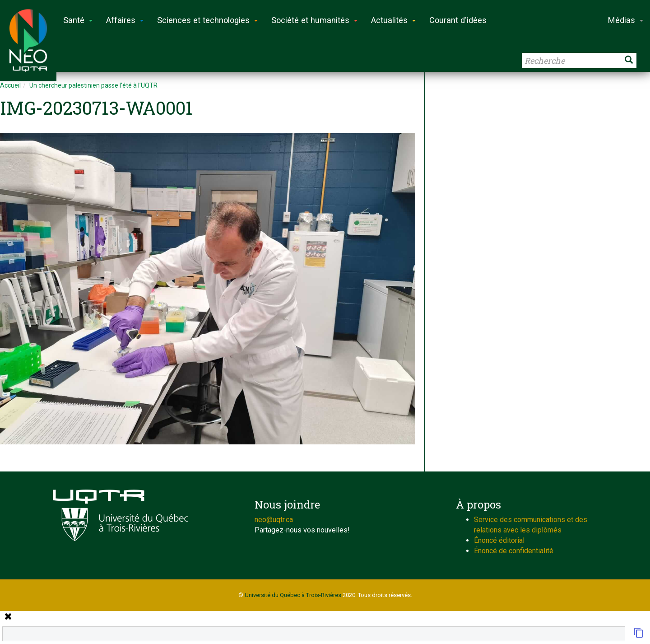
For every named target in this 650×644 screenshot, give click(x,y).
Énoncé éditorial (499, 540)
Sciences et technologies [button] (207, 20)
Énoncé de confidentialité (514, 551)
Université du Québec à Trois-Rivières (293, 595)
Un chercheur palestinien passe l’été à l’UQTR (93, 85)
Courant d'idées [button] (458, 20)
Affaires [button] (125, 20)
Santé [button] (78, 20)
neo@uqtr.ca (274, 520)
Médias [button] (626, 20)
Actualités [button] (393, 20)
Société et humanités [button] (314, 20)
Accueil (10, 85)
